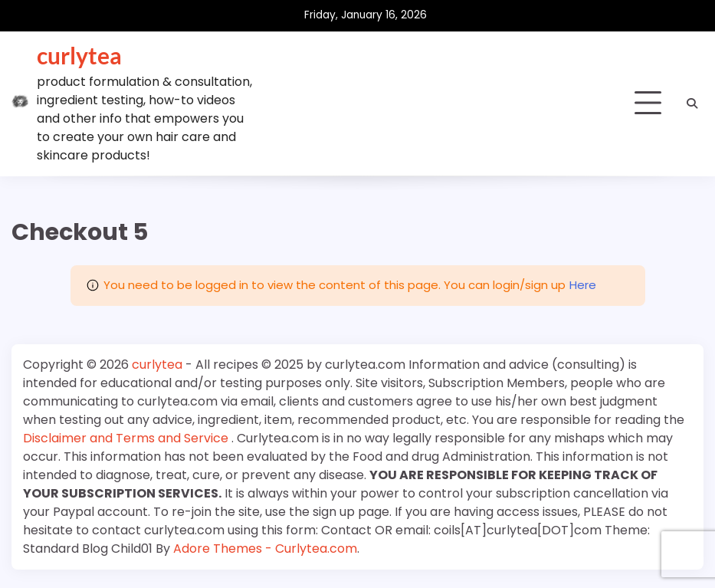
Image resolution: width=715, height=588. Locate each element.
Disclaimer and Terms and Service (127, 438)
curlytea (79, 55)
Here (583, 285)
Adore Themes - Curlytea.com (265, 549)
